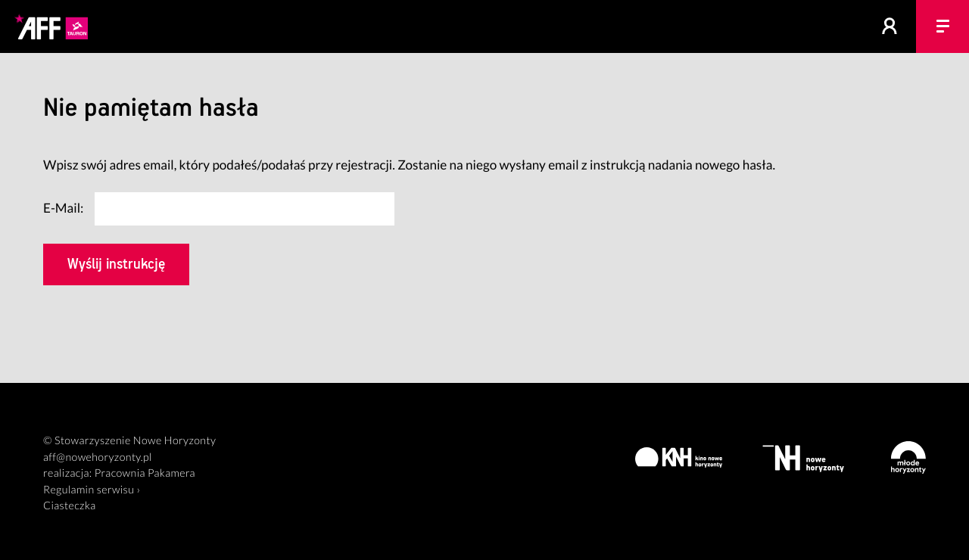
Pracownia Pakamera (145, 473)
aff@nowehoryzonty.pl (98, 457)
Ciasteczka (70, 506)
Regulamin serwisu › (92, 490)
